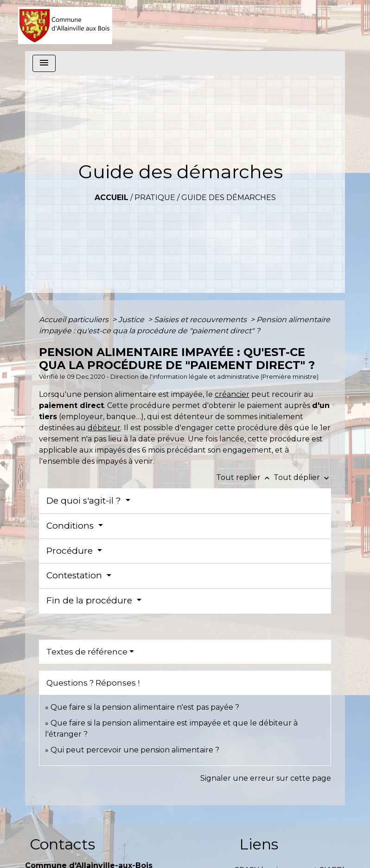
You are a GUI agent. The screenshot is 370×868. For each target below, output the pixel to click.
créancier (232, 394)
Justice (132, 320)
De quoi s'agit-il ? (85, 501)
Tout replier (245, 477)
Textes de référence (87, 652)
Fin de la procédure (90, 600)
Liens (259, 844)
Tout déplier (302, 477)
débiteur (104, 428)
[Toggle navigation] (44, 63)
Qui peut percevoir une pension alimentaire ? (135, 750)
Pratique (155, 198)
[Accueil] (65, 26)
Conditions (71, 526)
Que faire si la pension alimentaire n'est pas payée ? (145, 707)
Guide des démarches (229, 198)
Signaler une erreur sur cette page (266, 778)
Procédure (71, 551)
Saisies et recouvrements (201, 320)
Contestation (75, 575)
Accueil (112, 198)
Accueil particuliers (75, 320)
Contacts (62, 844)
